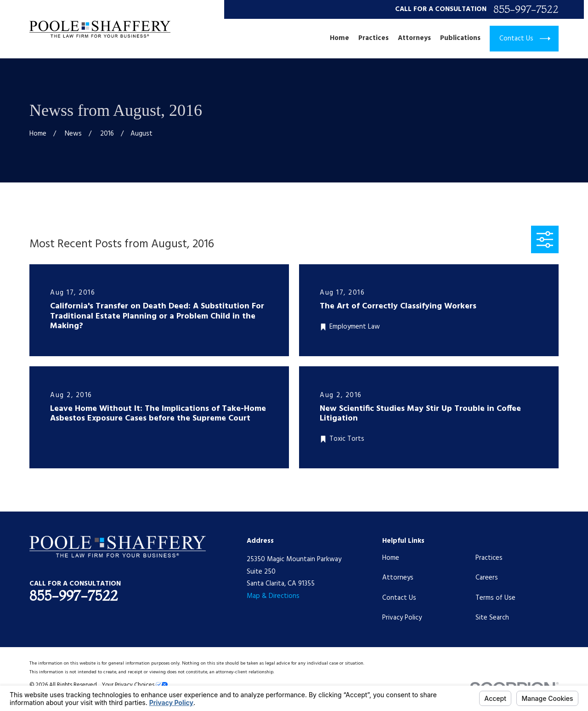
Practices (489, 558)
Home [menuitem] (339, 38)
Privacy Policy (402, 618)
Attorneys (398, 578)
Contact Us (399, 598)
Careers (487, 578)
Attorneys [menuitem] (414, 38)
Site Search (492, 618)
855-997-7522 (526, 9)
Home (391, 558)
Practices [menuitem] (373, 38)
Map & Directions (273, 596)
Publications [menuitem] (460, 38)
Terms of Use (495, 598)
